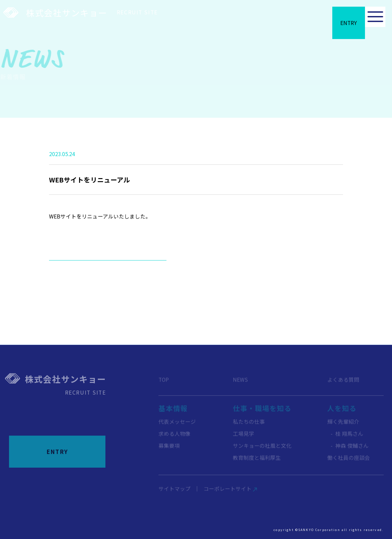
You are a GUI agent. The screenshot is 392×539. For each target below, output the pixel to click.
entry (337, 23)
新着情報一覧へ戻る (108, 270)
